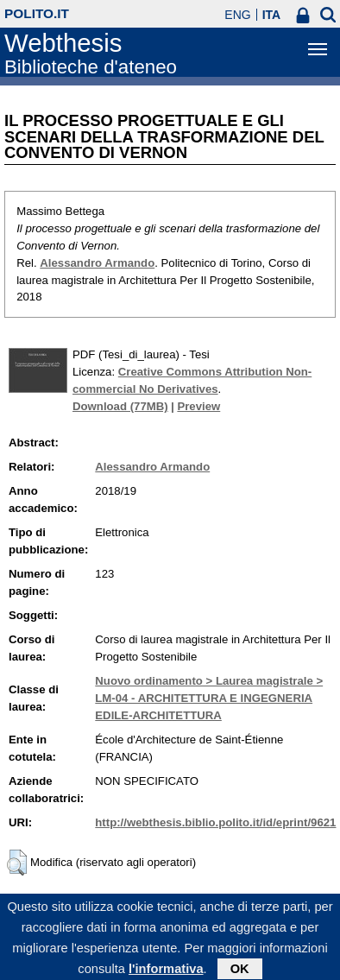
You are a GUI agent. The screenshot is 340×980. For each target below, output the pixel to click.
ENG (237, 15)
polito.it (37, 13)
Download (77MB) (120, 406)
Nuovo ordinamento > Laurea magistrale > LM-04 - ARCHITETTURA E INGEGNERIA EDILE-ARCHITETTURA (209, 698)
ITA (272, 15)
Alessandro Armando (97, 263)
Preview (198, 406)
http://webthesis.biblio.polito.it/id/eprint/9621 (215, 822)
